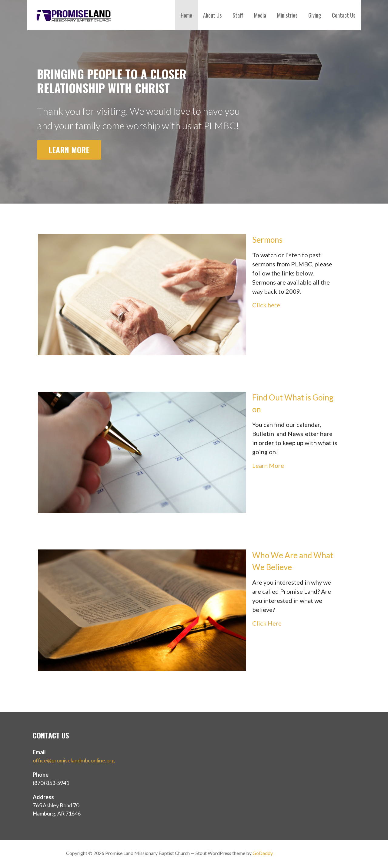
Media (260, 15)
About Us (212, 15)
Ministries (287, 15)
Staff (238, 15)
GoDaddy (263, 853)
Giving (315, 15)
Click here (266, 305)
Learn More (69, 150)
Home (186, 15)
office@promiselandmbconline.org (74, 760)
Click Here (267, 623)
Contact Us (344, 15)
